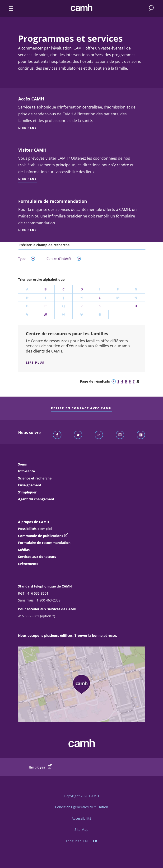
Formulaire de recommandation (44, 543)
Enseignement (30, 485)
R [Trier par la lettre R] (81, 306)
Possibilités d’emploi (35, 529)
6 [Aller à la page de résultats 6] (130, 381)
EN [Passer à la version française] (86, 841)
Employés (41, 767)
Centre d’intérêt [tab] (64, 259)
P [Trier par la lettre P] (45, 306)
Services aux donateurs (37, 557)
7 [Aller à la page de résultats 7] (134, 381)
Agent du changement (36, 499)
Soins (22, 464)
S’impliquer (27, 492)
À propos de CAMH (34, 522)
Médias (24, 550)
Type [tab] (27, 259)
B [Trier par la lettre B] (45, 289)
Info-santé (26, 471)
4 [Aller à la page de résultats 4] (122, 381)
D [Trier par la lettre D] (82, 289)
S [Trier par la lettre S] (100, 306)
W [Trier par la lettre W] (45, 314)
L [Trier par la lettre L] (100, 298)
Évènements (28, 564)
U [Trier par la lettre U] (136, 306)
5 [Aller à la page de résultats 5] (126, 381)
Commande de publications (41, 536)
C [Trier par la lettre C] (63, 289)
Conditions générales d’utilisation (82, 807)
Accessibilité (81, 818)
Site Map (81, 830)
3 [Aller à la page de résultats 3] (118, 381)
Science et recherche (35, 478)
